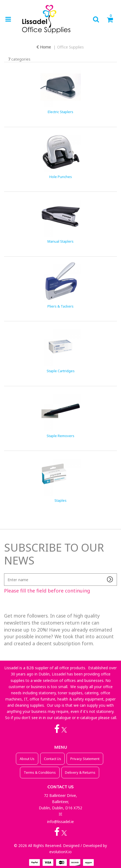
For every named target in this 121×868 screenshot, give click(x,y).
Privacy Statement (85, 759)
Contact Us (53, 759)
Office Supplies (70, 47)
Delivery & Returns (80, 772)
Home (44, 47)
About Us (27, 759)
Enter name (6, 573)
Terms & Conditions (40, 772)
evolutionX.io (60, 852)
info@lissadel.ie (60, 822)
